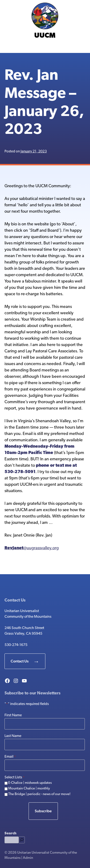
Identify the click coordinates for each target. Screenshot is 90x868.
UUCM (45, 36)
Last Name (13, 736)
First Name (13, 715)
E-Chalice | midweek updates (30, 783)
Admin (28, 858)
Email (10, 757)
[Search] (22, 840)
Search (10, 834)
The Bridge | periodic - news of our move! (39, 794)
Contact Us (20, 661)
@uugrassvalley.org (32, 548)
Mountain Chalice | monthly (29, 789)
